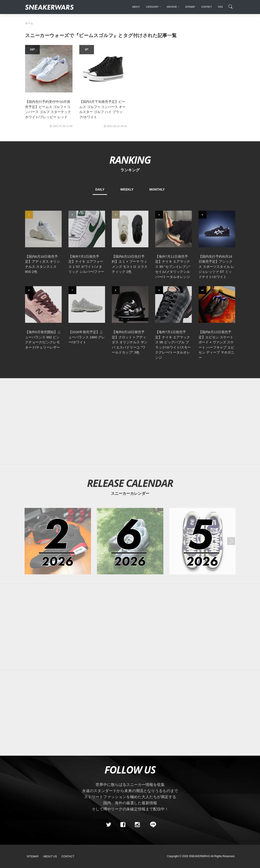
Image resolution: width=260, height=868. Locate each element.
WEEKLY (127, 189)
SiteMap (33, 856)
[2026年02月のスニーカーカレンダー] (58, 541)
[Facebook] (123, 825)
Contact (68, 856)
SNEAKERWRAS (199, 856)
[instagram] (137, 825)
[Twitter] (108, 825)
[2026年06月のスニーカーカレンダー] (130, 541)
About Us (50, 856)
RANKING (130, 160)
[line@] (152, 825)
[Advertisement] (130, 421)
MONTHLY (157, 189)
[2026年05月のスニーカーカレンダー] (202, 541)
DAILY (100, 189)
